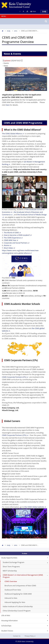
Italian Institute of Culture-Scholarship (18, 606)
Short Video (9, 248)
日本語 (44, 11)
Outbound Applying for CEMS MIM (18, 594)
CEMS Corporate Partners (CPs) (15, 377)
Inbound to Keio (11, 598)
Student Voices (7, 631)
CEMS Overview (11, 581)
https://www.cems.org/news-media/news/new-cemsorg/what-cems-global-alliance (20, 252)
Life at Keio (6, 615)
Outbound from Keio (13, 590)
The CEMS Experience (13, 238)
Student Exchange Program (14, 562)
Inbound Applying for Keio (15, 602)
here (8, 105)
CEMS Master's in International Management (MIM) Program (23, 576)
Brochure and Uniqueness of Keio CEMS (20, 586)
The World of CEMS (12, 233)
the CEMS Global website (35, 507)
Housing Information (9, 620)
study (9, 31)
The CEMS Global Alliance (13, 134)
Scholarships (6, 626)
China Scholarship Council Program (17, 611)
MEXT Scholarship (10, 571)
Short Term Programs (11, 567)
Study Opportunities (9, 558)
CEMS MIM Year (11, 240)
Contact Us (17, 636)
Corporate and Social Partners (17, 243)
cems (16, 31)
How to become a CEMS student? (18, 235)
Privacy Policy (30, 636)
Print (33, 11)
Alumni (7, 245)
